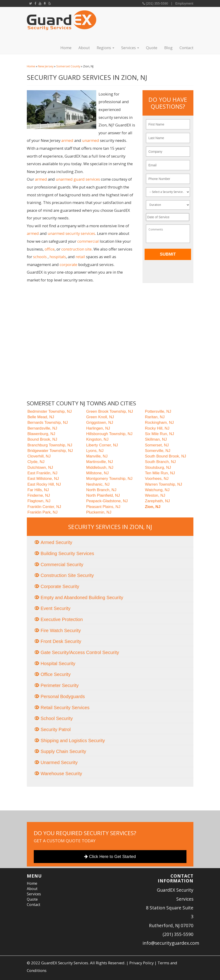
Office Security (56, 674)
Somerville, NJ (158, 451)
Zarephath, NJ (158, 501)
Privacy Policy (141, 963)
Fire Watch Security (61, 630)
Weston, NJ (155, 495)
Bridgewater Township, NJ (50, 451)
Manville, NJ (97, 456)
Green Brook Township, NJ (110, 411)
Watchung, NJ (157, 490)
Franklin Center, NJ (44, 507)
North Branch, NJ (101, 490)
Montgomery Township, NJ (109, 479)
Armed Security (57, 542)
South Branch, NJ (160, 462)
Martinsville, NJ (100, 462)
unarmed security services (71, 233)
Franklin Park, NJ (43, 512)
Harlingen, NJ (98, 428)
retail (80, 257)
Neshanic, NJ (98, 484)
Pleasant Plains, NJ (103, 507)
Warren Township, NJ (164, 484)
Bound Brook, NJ (42, 439)
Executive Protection (62, 619)
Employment (184, 3)
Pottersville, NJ (158, 411)
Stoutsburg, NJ (158, 468)
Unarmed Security (59, 762)
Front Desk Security (61, 641)
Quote (152, 48)
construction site (76, 249)
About (84, 48)
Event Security (56, 608)
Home (66, 48)
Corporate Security (60, 586)
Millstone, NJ (98, 473)
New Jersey (46, 66)
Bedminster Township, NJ (50, 411)
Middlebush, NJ (100, 468)
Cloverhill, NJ (39, 456)
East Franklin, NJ (42, 473)
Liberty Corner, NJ (102, 445)
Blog (168, 48)
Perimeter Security (60, 685)
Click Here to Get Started (110, 857)
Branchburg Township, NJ (50, 445)
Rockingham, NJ (160, 423)
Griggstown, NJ (100, 423)
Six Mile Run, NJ (160, 434)
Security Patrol (56, 729)
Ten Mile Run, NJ (160, 473)
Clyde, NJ (36, 462)
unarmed (91, 140)
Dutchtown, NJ (40, 468)
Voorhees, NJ (157, 479)
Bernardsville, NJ (42, 428)
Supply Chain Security (64, 751)
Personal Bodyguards (63, 696)
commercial (88, 241)
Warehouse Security (61, 774)
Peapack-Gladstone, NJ (107, 501)
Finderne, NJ (39, 495)
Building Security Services (67, 553)
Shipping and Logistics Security (73, 741)
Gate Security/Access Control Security (80, 652)
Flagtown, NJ (39, 501)
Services (130, 48)
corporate (68, 264)
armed (67, 140)
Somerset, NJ (157, 445)
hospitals (58, 257)
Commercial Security (62, 565)
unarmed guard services (78, 179)
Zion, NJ (153, 507)
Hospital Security (58, 663)
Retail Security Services (65, 708)
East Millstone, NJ (43, 479)
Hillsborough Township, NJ (109, 434)
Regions (105, 48)
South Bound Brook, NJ (166, 456)
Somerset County (68, 66)
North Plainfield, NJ (103, 495)
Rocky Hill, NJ (157, 428)
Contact (186, 48)
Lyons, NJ (95, 451)
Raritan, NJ (155, 417)
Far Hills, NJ (38, 490)
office (50, 249)
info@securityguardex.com (171, 943)
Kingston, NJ (97, 439)
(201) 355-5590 (157, 3)
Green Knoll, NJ (100, 417)
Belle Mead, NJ (41, 417)
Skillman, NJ (156, 439)
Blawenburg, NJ (41, 434)
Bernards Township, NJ (48, 423)
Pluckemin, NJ (99, 512)
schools (40, 257)
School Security (57, 718)
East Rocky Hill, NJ (44, 484)
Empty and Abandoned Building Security (82, 598)
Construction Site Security (67, 575)
